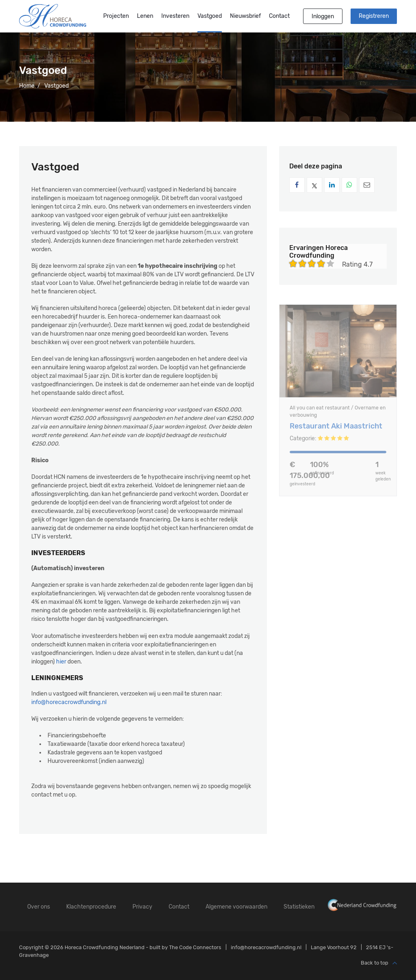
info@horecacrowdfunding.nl (69, 702)
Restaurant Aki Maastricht (336, 429)
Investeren (175, 16)
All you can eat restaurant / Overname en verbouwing (338, 414)
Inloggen (323, 16)
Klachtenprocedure (91, 907)
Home (27, 86)
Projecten (116, 16)
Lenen (145, 16)
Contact (279, 16)
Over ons (39, 907)
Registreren (374, 16)
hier (61, 662)
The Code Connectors (195, 947)
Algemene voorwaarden (236, 907)
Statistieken (299, 907)
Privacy (142, 907)
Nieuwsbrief (245, 16)
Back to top (379, 963)
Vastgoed (210, 16)
